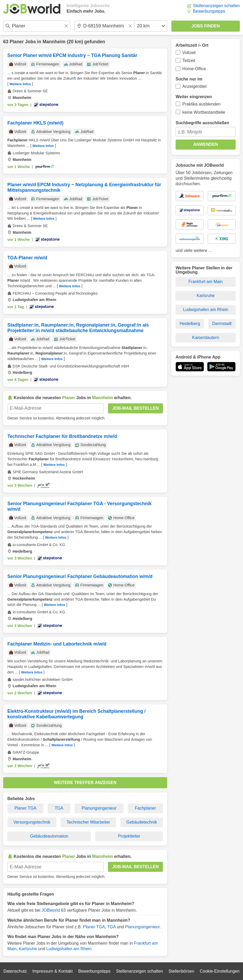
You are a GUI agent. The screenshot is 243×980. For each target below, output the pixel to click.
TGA (59, 808)
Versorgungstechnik (32, 822)
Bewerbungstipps (209, 11)
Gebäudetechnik (142, 822)
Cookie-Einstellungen (220, 971)
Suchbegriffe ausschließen (202, 123)
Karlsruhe (28, 949)
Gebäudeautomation (49, 836)
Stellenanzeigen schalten (216, 6)
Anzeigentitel (195, 86)
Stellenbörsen (181, 971)
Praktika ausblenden (202, 104)
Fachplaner (145, 808)
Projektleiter (129, 836)
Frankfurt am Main (206, 282)
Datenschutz (15, 971)
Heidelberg (190, 324)
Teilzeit (189, 61)
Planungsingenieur (99, 808)
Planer (17, 42)
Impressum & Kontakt (53, 971)
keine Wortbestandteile (204, 112)
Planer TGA (25, 808)
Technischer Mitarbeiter (88, 822)
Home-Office (194, 69)
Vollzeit (189, 53)
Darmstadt (222, 324)
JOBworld (51, 910)
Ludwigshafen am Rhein (69, 949)
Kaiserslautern (206, 338)
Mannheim (54, 42)
